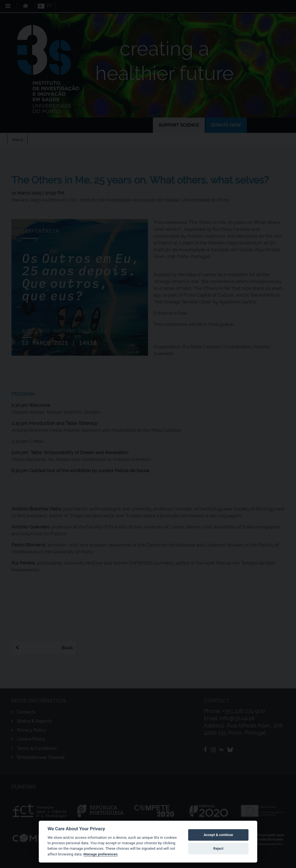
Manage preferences (101, 854)
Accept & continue (218, 835)
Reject (218, 848)
